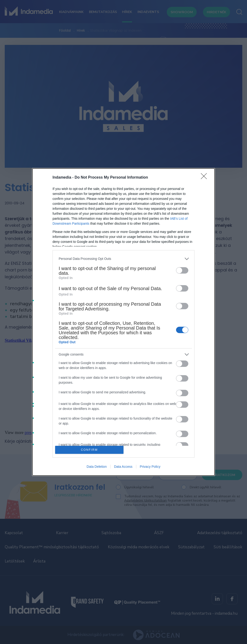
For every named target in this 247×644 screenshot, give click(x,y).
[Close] (205, 178)
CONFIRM (89, 450)
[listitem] (123, 259)
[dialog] (123, 322)
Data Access (123, 467)
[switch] (182, 270)
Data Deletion (97, 467)
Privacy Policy (150, 467)
